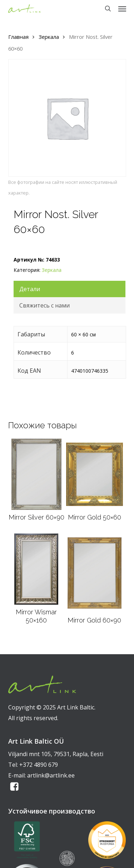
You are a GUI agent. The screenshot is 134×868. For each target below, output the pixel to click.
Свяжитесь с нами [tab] (44, 305)
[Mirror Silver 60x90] (36, 474)
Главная (18, 37)
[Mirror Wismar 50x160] (36, 569)
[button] (122, 9)
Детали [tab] (30, 289)
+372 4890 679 (39, 765)
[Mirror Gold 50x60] (94, 474)
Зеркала (49, 37)
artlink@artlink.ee (51, 775)
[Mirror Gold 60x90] (95, 573)
